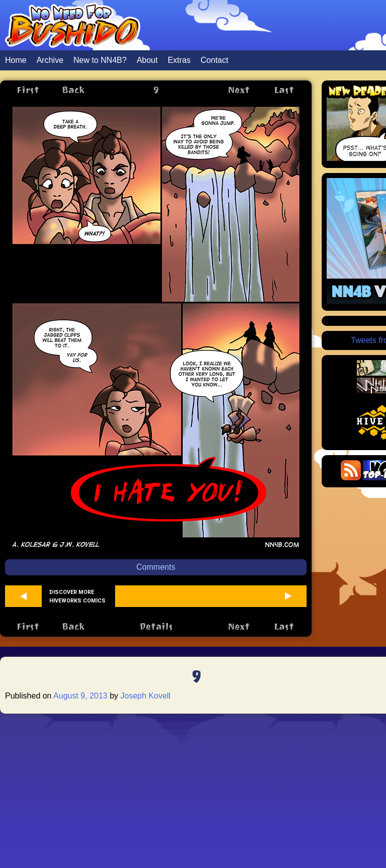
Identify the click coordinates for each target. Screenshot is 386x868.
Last (284, 90)
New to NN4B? (100, 60)
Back (73, 90)
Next (239, 90)
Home (16, 60)
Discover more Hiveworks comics (77, 596)
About (147, 60)
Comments (156, 567)
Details (156, 626)
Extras (179, 60)
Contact (214, 60)
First (28, 90)
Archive (50, 60)
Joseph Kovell (146, 696)
